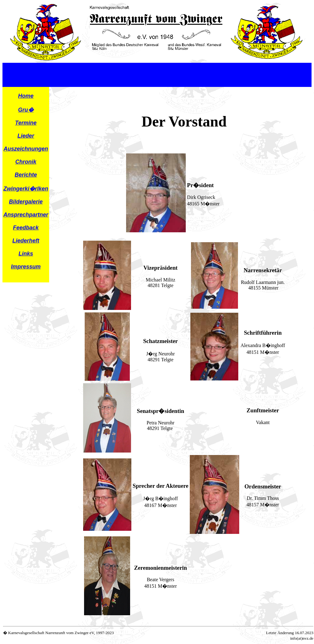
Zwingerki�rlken (26, 189)
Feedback (26, 228)
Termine (26, 123)
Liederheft (26, 241)
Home (26, 96)
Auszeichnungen (26, 149)
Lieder (26, 136)
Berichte (26, 175)
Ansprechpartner (26, 215)
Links (26, 254)
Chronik (26, 162)
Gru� (26, 110)
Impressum (26, 267)
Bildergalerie (26, 202)
